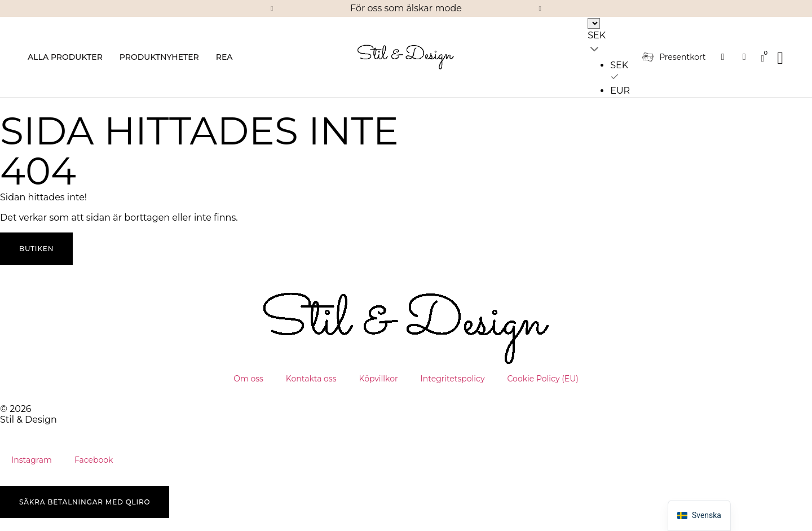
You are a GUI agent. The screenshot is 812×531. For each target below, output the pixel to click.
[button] (272, 8)
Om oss (248, 379)
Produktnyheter (159, 57)
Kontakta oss (311, 379)
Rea (224, 57)
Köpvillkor (379, 379)
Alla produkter (65, 57)
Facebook (94, 460)
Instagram (32, 460)
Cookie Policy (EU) (543, 379)
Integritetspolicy (453, 379)
